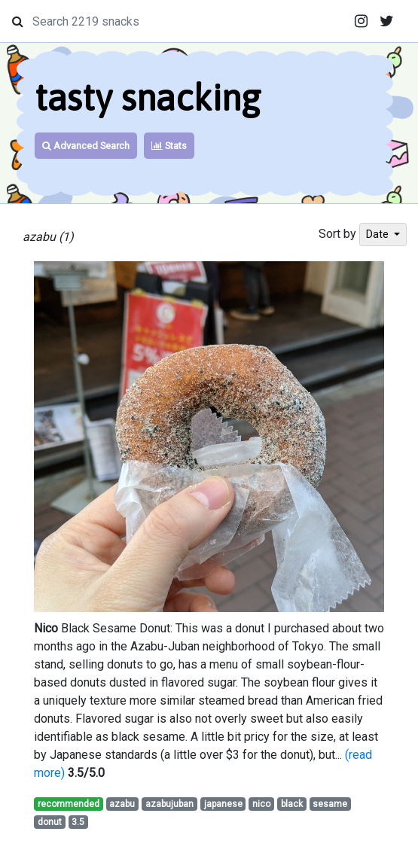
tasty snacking (148, 97)
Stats (169, 146)
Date (378, 234)
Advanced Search (86, 146)
